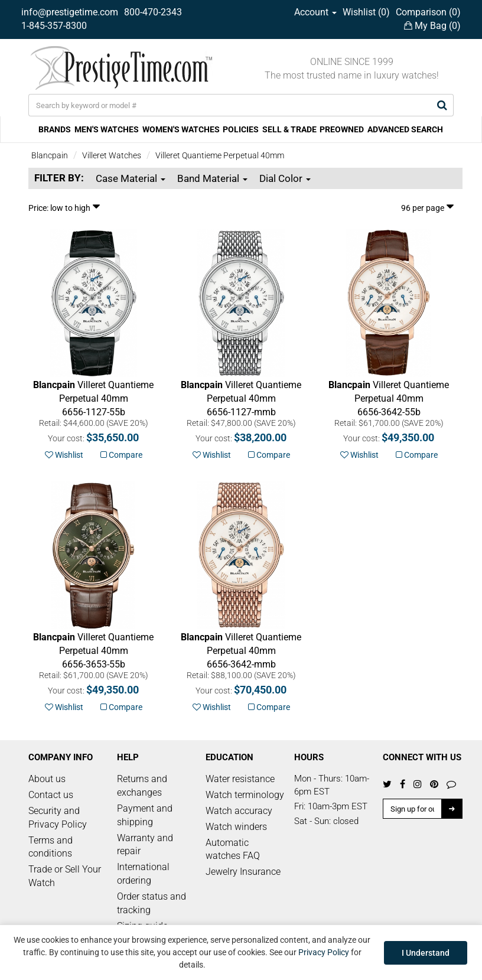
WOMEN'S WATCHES (181, 129)
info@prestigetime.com (70, 12)
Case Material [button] (131, 178)
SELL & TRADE (289, 129)
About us (47, 779)
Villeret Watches (112, 155)
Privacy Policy (324, 952)
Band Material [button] (212, 178)
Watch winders (236, 827)
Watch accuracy (239, 811)
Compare (121, 455)
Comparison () (428, 12)
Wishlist (64, 455)
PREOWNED (342, 129)
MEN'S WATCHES (107, 129)
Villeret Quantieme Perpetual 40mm (220, 155)
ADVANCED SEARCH (405, 129)
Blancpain (50, 155)
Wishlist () (366, 12)
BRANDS (55, 129)
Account (315, 12)
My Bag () (432, 26)
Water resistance (240, 779)
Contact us (51, 795)
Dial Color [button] (285, 178)
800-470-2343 (153, 12)
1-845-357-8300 (54, 26)
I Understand (426, 953)
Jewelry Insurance (243, 872)
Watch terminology (245, 795)
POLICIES (241, 129)
